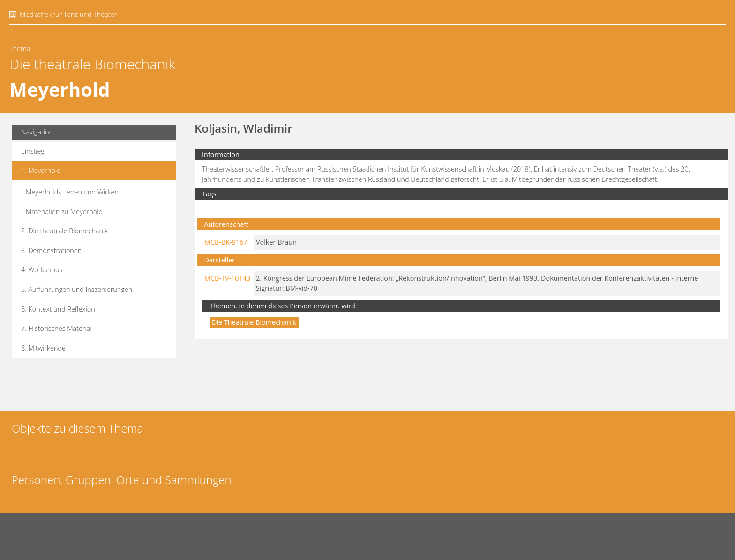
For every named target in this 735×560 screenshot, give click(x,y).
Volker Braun (276, 242)
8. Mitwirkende (43, 348)
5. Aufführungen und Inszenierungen (77, 289)
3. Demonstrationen (51, 250)
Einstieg (33, 151)
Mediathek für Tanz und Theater (68, 14)
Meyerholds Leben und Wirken (72, 192)
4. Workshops (42, 270)
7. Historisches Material (56, 328)
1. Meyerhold (41, 170)
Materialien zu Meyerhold (64, 212)
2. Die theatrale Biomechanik (64, 231)
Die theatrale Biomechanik (92, 64)
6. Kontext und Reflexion (58, 309)
